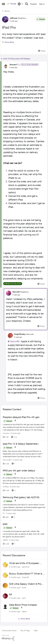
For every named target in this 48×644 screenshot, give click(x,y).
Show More (8, 42)
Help (36, 630)
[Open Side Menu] (3, 4)
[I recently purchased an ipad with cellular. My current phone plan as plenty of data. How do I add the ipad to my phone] (24, 534)
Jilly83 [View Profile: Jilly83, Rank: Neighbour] (5, 540)
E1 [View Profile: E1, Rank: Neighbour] (4, 513)
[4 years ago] (13, 540)
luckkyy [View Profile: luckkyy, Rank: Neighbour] (6, 486)
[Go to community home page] (12, 4)
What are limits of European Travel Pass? (24, 563)
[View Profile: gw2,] (5, 596)
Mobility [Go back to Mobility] (6, 11)
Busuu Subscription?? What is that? (26, 574)
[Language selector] (20, 4)
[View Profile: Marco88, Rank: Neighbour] (9, 293)
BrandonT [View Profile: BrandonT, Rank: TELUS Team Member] (14, 65)
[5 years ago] (17, 460)
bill (11, 594)
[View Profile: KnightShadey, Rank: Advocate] (10, 336)
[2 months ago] (15, 567)
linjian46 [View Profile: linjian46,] (25, 577)
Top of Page (25, 630)
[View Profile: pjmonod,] (5, 565)
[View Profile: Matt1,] (5, 606)
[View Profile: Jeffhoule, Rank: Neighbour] (5, 19)
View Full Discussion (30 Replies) (15, 59)
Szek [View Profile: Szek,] (24, 587)
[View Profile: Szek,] (5, 586)
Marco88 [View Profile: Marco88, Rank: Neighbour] (16, 292)
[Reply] (42, 51)
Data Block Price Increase (23, 605)
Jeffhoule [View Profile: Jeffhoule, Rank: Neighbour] (13, 18)
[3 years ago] (11, 513)
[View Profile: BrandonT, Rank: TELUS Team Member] (6, 66)
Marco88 (15, 341)
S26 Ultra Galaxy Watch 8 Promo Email (27, 584)
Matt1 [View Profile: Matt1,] (24, 611)
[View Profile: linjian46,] (5, 575)
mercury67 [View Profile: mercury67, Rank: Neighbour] (7, 460)
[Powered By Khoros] (24, 638)
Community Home (9, 630)
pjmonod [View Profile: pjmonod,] (26, 567)
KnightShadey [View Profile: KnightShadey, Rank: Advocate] (20, 334)
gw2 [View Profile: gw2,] (24, 598)
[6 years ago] (15, 433)
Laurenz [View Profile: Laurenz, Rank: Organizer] (6, 433)
